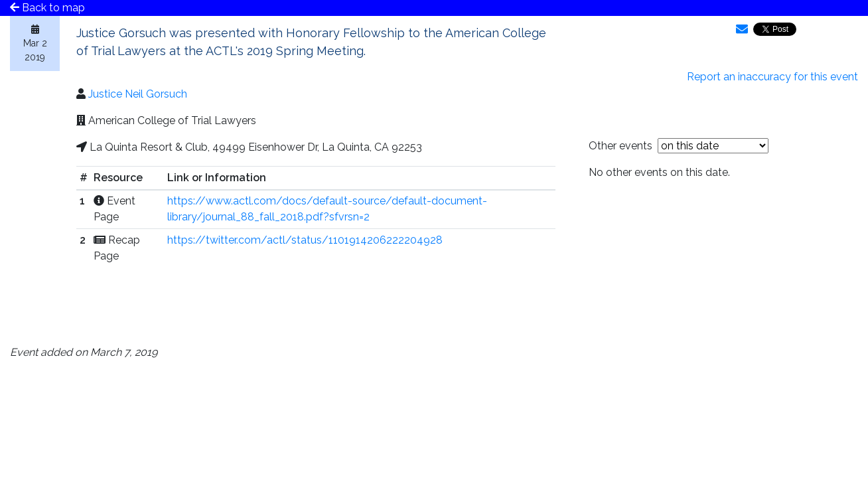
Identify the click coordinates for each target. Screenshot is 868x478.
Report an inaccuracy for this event (772, 77)
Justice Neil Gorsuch (138, 94)
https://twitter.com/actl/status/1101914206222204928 (305, 240)
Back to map (47, 8)
